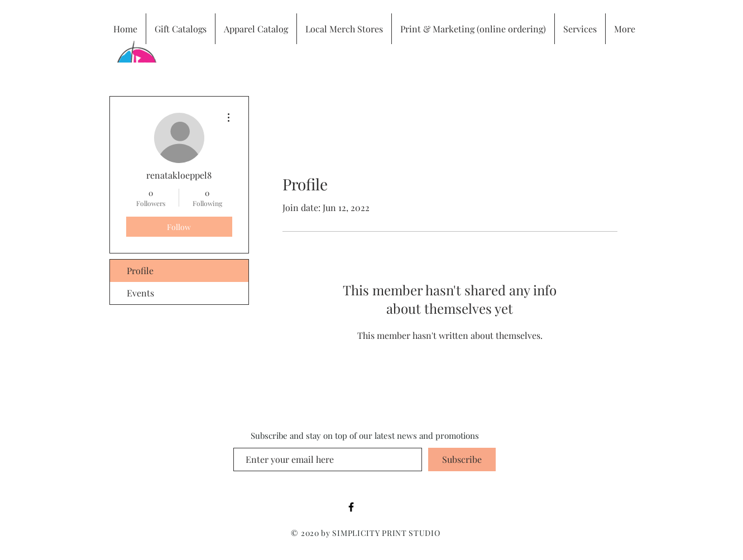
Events (140, 293)
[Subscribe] (462, 460)
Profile (140, 271)
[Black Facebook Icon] (351, 507)
